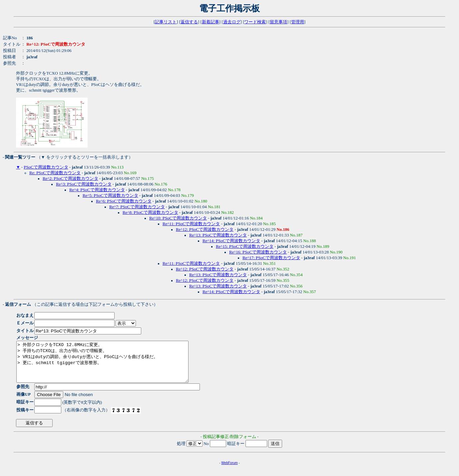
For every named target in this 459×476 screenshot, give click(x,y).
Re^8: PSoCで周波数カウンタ (150, 213)
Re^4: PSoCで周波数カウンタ (97, 190)
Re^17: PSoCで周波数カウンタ (271, 258)
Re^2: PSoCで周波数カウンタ (70, 179)
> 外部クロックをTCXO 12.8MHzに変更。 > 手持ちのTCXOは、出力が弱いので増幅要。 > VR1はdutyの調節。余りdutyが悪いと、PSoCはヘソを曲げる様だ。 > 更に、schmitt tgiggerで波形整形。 (113, 366)
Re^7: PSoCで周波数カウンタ (137, 207)
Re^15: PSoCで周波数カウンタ (245, 246)
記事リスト (166, 22)
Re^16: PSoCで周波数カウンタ (258, 252)
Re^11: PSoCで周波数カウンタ (191, 224)
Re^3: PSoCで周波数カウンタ (84, 184)
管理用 (298, 22)
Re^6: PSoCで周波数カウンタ (124, 201)
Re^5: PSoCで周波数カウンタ (110, 196)
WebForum (229, 471)
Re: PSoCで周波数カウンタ (55, 173)
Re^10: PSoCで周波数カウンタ (178, 218)
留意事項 (278, 22)
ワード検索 (255, 22)
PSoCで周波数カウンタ (46, 167)
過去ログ (232, 22)
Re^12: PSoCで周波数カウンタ (205, 230)
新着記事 (211, 22)
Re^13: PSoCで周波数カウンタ (218, 235)
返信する (189, 22)
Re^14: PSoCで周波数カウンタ (231, 241)
